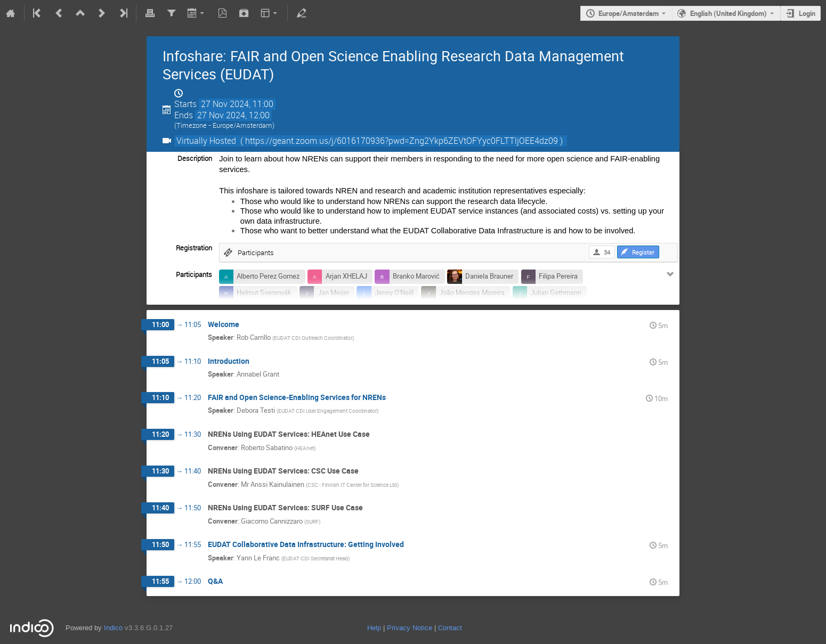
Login (807, 13)
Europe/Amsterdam (629, 13)
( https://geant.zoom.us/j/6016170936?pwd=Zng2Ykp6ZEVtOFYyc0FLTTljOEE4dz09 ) (402, 141)
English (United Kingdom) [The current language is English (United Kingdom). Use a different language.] (728, 13)
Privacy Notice (410, 628)
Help (374, 628)
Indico (113, 628)
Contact (450, 628)
